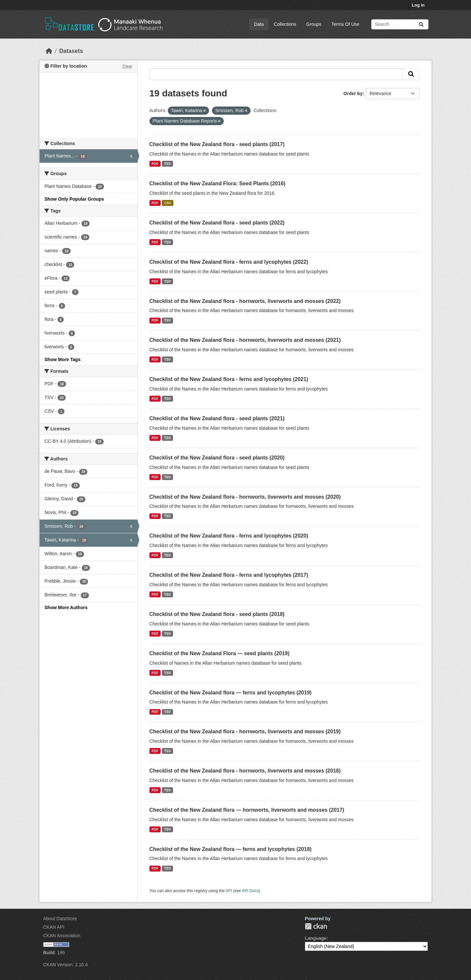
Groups (314, 24)
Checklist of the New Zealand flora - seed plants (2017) (217, 144)
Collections (285, 24)
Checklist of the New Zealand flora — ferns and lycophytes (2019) (231, 693)
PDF (155, 164)
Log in (418, 5)
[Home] (49, 51)
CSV (168, 203)
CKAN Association (62, 936)
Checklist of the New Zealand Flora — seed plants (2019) (220, 653)
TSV (167, 164)
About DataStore (60, 919)
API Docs (250, 891)
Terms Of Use (345, 24)
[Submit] (421, 24)
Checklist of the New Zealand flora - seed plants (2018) (217, 614)
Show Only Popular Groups (74, 199)
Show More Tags (62, 359)
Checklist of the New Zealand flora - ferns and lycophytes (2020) (229, 536)
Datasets (71, 51)
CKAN (316, 926)
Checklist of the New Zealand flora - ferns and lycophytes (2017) (229, 575)
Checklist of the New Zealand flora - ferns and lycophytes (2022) (229, 262)
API (229, 891)
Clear (127, 66)
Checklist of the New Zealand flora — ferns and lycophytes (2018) (231, 849)
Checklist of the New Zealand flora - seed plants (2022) (217, 223)
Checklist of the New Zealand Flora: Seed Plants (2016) (218, 183)
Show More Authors (66, 607)
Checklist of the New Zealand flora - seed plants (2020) (217, 458)
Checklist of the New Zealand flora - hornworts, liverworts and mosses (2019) (245, 731)
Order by (353, 93)
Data (259, 24)
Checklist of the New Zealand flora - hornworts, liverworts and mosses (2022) (245, 301)
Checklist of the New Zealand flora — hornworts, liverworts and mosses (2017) (247, 810)
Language (316, 938)
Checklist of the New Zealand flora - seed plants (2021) (217, 418)
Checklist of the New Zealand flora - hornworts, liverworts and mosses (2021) (245, 340)
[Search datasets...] (400, 24)
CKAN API (54, 927)
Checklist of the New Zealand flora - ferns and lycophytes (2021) (229, 379)
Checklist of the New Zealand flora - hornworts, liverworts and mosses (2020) (245, 497)
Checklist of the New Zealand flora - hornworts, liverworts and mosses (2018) (245, 771)
